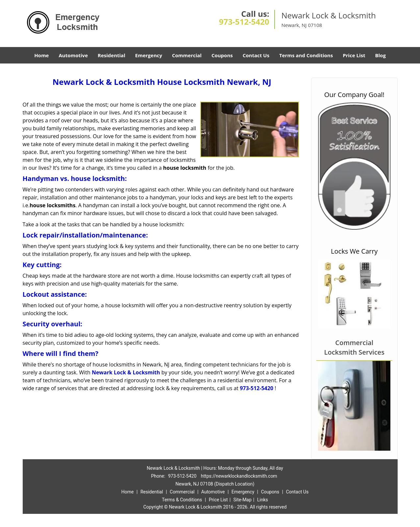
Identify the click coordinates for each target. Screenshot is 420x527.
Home (41, 55)
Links (263, 500)
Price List (354, 55)
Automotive (73, 55)
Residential (111, 55)
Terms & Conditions (182, 500)
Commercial (187, 55)
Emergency (149, 55)
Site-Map (243, 500)
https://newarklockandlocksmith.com (239, 476)
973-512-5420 (244, 22)
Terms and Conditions (306, 55)
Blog (380, 55)
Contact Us (256, 55)
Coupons (222, 55)
